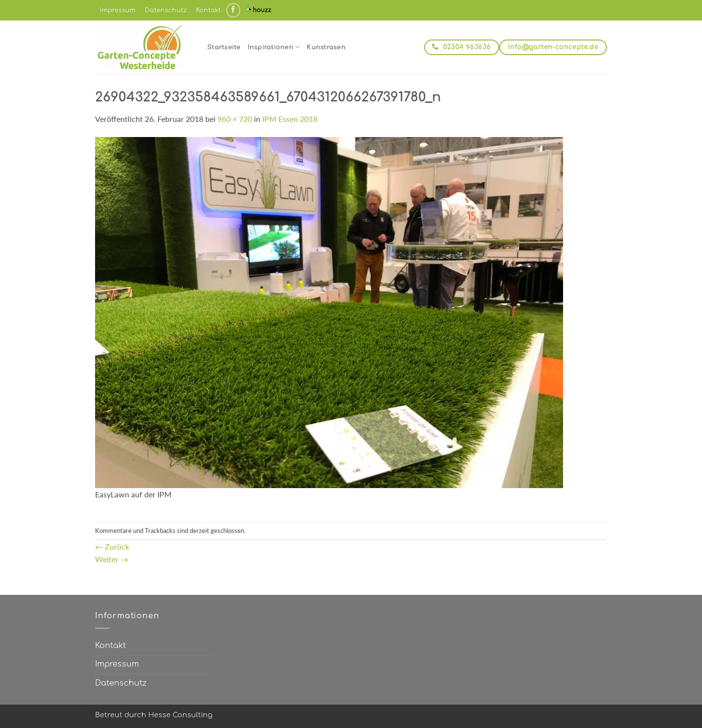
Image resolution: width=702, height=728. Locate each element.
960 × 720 (235, 119)
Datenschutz (166, 10)
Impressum (118, 10)
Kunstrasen (326, 47)
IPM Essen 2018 (290, 119)
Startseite (224, 47)
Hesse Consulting (180, 715)
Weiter (112, 559)
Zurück (112, 546)
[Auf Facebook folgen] (233, 10)
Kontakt (208, 10)
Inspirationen (274, 47)
